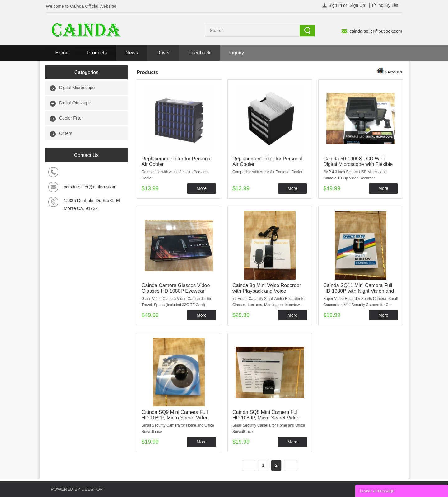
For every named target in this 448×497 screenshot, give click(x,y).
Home (62, 53)
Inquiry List (388, 5)
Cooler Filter (71, 118)
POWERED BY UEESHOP (77, 489)
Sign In (335, 5)
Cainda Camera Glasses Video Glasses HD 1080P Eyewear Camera (176, 291)
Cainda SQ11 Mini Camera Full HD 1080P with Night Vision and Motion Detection (359, 291)
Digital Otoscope (75, 103)
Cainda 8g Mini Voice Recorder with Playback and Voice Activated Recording (267, 291)
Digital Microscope (77, 88)
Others (66, 133)
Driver (163, 53)
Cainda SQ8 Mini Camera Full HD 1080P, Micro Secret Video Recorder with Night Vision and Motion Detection (266, 421)
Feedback (199, 53)
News (132, 53)
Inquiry (236, 53)
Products (97, 53)
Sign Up (357, 5)
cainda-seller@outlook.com (376, 31)
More (202, 188)
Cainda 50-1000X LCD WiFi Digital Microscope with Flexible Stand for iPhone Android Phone (359, 164)
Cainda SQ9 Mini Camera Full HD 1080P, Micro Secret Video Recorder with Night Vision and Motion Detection (176, 421)
